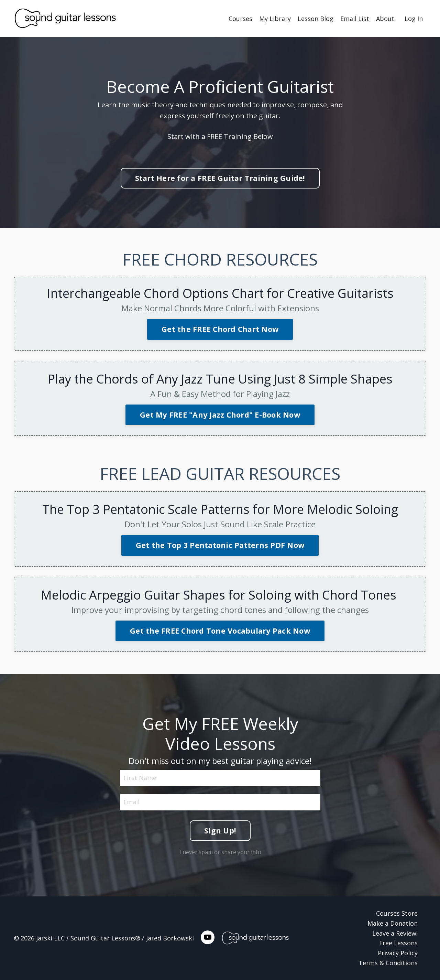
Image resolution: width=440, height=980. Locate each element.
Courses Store (397, 913)
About (385, 19)
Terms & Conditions (388, 963)
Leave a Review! (395, 933)
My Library (275, 19)
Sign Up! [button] (220, 829)
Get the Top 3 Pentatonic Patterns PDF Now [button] (220, 545)
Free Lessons (398, 943)
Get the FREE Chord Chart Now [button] (220, 329)
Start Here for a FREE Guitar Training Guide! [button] (220, 178)
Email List (355, 19)
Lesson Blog (316, 19)
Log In (414, 19)
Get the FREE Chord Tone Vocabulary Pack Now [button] (220, 631)
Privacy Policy (398, 953)
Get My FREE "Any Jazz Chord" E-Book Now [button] (220, 415)
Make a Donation (393, 923)
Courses (240, 19)
